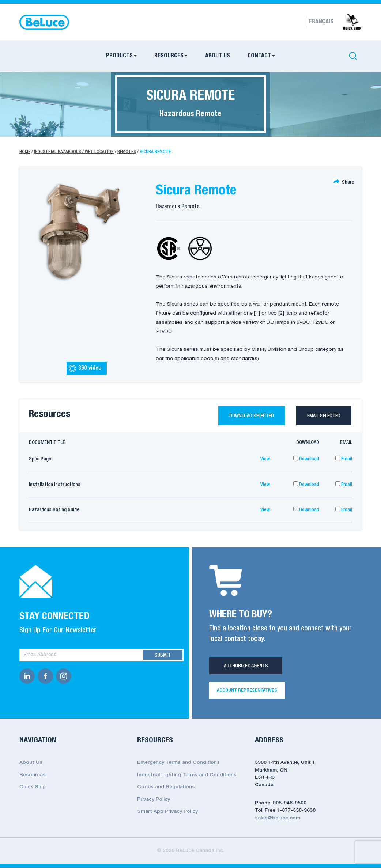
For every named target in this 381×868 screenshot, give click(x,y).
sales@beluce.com (277, 818)
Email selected (323, 416)
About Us (218, 56)
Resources (169, 56)
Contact (259, 56)
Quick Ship (32, 787)
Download (306, 459)
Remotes (127, 152)
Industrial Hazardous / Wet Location (74, 152)
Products (119, 56)
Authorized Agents (246, 666)
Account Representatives (247, 691)
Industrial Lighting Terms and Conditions (187, 775)
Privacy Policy (154, 798)
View (265, 459)
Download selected (247, 416)
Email (344, 459)
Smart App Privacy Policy (167, 810)
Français (321, 22)
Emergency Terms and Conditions (178, 763)
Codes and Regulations (166, 787)
